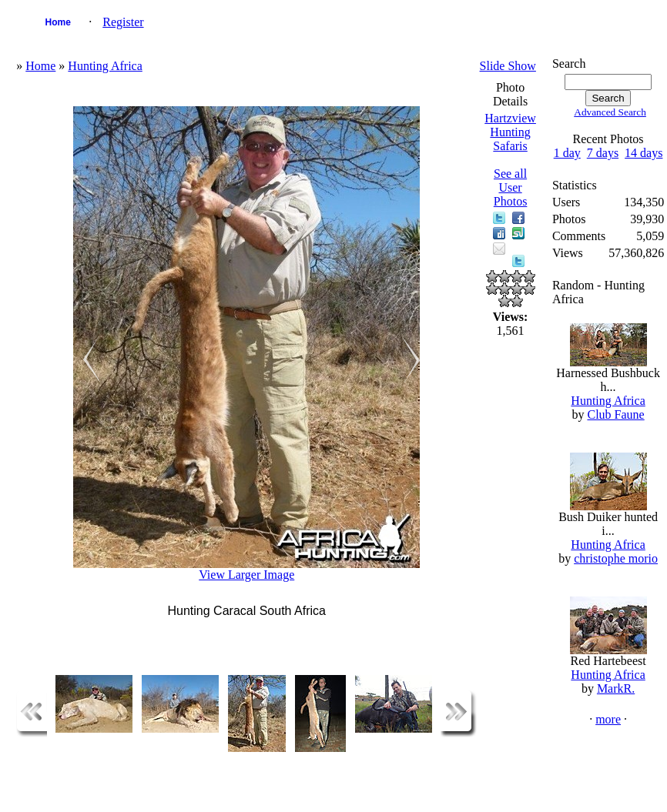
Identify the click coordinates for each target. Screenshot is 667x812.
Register (123, 22)
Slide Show (508, 66)
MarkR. (616, 688)
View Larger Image (246, 575)
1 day (567, 153)
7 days (603, 153)
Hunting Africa (105, 66)
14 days (644, 153)
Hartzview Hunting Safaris (510, 132)
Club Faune (615, 414)
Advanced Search (610, 112)
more (608, 719)
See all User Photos (511, 187)
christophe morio (616, 558)
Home (58, 22)
